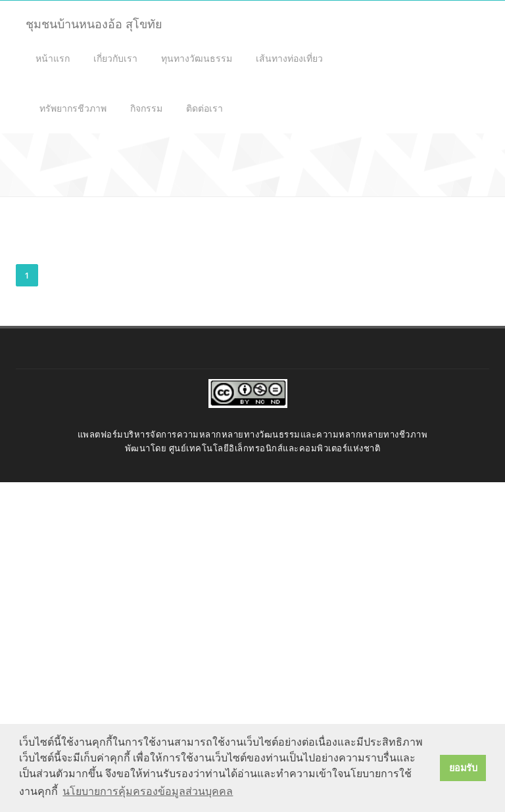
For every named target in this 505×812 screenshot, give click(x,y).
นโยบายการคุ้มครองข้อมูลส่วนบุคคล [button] (148, 791)
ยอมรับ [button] (463, 768)
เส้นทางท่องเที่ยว (289, 58)
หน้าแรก (53, 58)
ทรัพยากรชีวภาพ (73, 108)
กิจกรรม (146, 108)
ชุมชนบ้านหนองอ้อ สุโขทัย (94, 24)
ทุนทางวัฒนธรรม (197, 58)
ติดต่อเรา (204, 108)
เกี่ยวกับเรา (115, 58)
